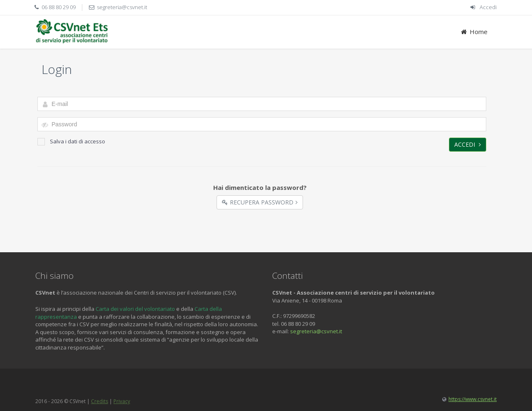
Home (474, 32)
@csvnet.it (329, 331)
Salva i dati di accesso (71, 142)
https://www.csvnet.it (473, 399)
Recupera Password (260, 202)
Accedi (488, 7)
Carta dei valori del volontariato (135, 309)
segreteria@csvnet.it (122, 7)
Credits (100, 401)
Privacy (122, 401)
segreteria (303, 331)
